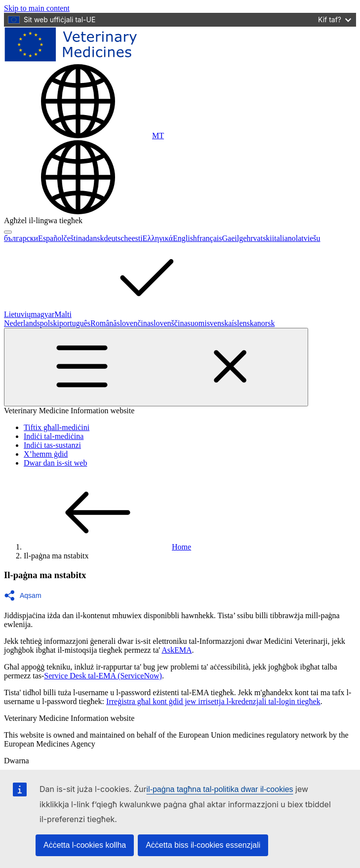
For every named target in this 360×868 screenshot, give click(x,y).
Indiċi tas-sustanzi (52, 445)
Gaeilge (235, 238)
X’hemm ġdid (46, 454)
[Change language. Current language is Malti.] (84, 136)
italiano (284, 238)
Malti (137, 314)
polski (50, 323)
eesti (135, 238)
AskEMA (177, 650)
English (185, 238)
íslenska (244, 323)
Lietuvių (17, 314)
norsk (266, 323)
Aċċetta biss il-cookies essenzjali (203, 845)
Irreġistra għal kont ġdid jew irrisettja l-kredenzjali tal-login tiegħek (213, 701)
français (210, 238)
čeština (75, 238)
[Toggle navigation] (156, 367)
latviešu (308, 238)
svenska (220, 323)
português (75, 323)
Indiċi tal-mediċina (54, 436)
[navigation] (37, 8)
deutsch (116, 238)
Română (103, 323)
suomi (197, 323)
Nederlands (22, 323)
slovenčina (133, 323)
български (21, 238)
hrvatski (259, 238)
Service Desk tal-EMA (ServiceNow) (103, 676)
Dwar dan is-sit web (55, 463)
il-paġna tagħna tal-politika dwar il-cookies (220, 789)
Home (107, 547)
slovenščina (169, 323)
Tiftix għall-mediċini (57, 427)
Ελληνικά (158, 238)
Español (51, 238)
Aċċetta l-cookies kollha (85, 845)
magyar (42, 314)
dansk (95, 238)
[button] (26, 595)
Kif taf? (335, 20)
